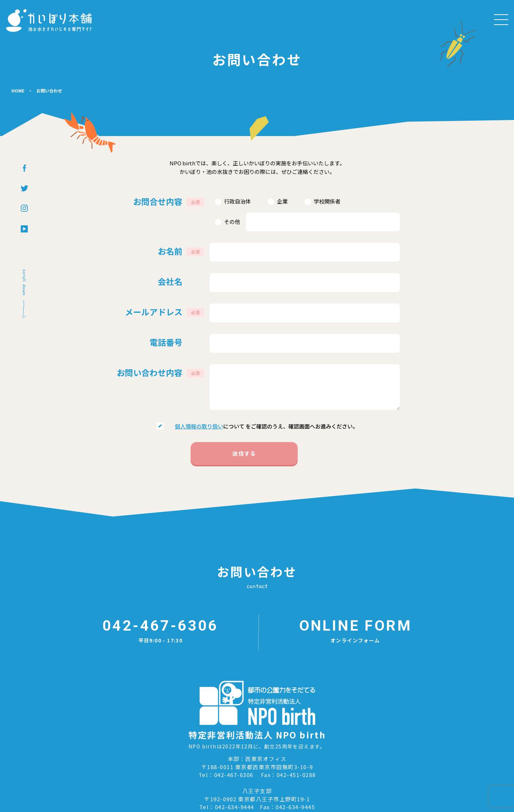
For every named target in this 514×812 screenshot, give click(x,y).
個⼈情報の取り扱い (199, 409)
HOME (18, 109)
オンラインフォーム (355, 557)
